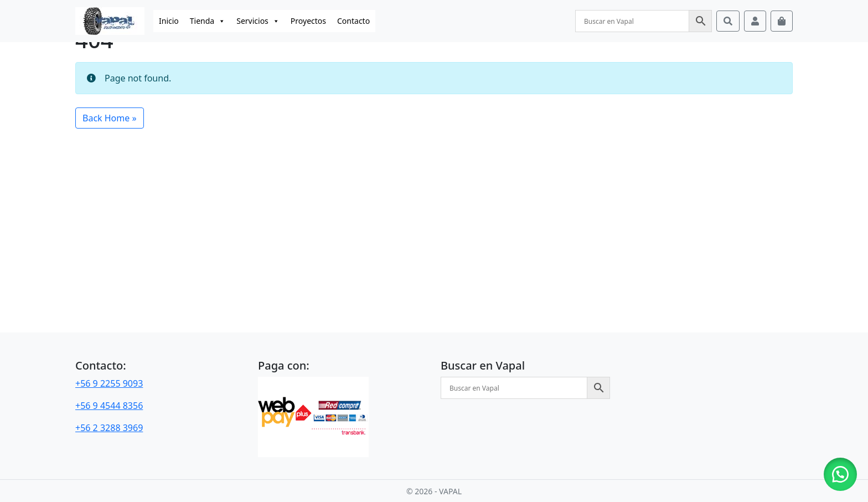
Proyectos (308, 21)
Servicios (258, 21)
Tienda (208, 21)
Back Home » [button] (110, 118)
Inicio (169, 21)
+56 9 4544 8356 (109, 406)
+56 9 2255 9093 (109, 383)
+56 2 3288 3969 (109, 428)
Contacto (353, 21)
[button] (840, 474)
